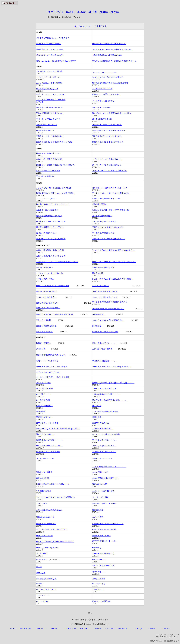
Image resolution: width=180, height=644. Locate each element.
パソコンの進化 (43, 601)
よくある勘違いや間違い (102, 216)
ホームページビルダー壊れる (104, 389)
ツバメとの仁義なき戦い (46, 297)
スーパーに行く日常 (100, 497)
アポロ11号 (41, 349)
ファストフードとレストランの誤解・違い (110, 171)
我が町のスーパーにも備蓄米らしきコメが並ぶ (111, 113)
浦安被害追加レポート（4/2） (104, 541)
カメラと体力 (98, 517)
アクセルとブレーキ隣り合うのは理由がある (111, 193)
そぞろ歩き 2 (99, 572)
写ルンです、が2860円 (101, 107)
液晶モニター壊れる (44, 472)
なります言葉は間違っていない (49, 216)
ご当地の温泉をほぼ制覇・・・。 (106, 394)
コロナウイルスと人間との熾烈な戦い (108, 320)
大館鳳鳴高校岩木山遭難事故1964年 (107, 55)
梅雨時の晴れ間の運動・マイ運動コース (53, 484)
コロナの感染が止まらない (47, 303)
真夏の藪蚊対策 (43, 478)
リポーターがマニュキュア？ (48, 119)
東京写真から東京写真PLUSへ (49, 446)
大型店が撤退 (42, 503)
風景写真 (98, 629)
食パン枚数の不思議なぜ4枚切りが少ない (109, 44)
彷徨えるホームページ (101, 536)
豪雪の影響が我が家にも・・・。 (50, 440)
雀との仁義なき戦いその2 (47, 291)
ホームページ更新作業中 (46, 524)
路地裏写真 (123, 629)
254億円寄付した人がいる (47, 125)
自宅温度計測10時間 (44, 389)
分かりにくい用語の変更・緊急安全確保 (53, 286)
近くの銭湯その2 (43, 400)
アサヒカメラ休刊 (43, 320)
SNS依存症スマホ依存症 (102, 119)
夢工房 (39, 567)
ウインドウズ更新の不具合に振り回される (110, 302)
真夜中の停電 (99, 314)
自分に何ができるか (44, 536)
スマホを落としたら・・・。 (104, 452)
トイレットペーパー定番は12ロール (107, 159)
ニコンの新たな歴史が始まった (105, 411)
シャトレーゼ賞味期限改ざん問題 (106, 199)
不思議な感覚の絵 (44, 417)
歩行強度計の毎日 (43, 491)
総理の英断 (97, 326)
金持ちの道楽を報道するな (103, 267)
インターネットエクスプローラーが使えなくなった (57, 262)
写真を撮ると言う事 (44, 332)
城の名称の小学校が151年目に (49, 44)
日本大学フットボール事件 (47, 423)
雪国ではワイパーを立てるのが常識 (51, 239)
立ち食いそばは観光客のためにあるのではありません (114, 61)
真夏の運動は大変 (100, 484)
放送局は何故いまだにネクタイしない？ (53, 204)
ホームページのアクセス (102, 458)
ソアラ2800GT (42, 554)
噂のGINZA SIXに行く (45, 517)
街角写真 (83, 629)
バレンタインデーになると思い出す (107, 125)
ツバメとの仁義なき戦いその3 (105, 291)
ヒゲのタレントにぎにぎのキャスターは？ (110, 188)
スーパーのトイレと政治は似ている (107, 165)
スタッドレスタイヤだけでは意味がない (109, 239)
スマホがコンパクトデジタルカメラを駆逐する (55, 497)
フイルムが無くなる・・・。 (104, 440)
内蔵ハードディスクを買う (47, 361)
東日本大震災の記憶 (100, 423)
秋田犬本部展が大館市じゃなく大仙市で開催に (55, 193)
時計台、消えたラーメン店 (103, 565)
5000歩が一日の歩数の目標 (103, 491)
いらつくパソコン (43, 383)
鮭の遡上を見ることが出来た (48, 452)
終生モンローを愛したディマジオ (106, 94)
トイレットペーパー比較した (48, 77)
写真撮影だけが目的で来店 (47, 210)
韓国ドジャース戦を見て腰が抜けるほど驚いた (55, 165)
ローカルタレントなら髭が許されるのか (109, 130)
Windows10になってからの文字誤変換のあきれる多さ (58, 429)
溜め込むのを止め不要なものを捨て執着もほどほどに (114, 262)
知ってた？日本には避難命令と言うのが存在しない (114, 250)
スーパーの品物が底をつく (103, 554)
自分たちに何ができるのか (47, 548)
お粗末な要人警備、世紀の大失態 (50, 250)
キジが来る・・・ (43, 394)
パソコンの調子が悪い (45, 279)
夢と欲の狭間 (98, 273)
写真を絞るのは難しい (45, 434)
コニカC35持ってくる (45, 458)
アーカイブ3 (71, 629)
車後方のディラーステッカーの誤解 (51, 222)
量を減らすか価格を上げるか (48, 153)
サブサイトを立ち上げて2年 (48, 372)
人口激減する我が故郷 (102, 429)
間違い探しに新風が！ (45, 176)
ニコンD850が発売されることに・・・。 (109, 467)
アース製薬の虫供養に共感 (103, 233)
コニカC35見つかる (100, 472)
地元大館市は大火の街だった (48, 171)
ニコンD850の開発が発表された (105, 478)
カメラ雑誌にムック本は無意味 (49, 83)
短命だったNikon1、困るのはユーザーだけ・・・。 (113, 383)
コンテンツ (165, 629)
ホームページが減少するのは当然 (106, 434)
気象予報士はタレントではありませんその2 (54, 142)
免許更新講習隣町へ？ (45, 130)
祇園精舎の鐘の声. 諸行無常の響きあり (108, 309)
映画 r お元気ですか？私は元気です (56, 61)
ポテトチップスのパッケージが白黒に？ (53, 38)
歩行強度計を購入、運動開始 (104, 503)
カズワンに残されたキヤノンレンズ (51, 256)
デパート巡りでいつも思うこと (49, 510)
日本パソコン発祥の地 (101, 601)
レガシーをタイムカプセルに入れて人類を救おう (112, 279)
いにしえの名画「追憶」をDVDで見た (52, 529)
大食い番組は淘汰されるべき (104, 222)
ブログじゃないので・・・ (104, 446)
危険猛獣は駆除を (100, 204)
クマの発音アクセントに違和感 (49, 71)
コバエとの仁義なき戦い (46, 233)
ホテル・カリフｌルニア (46, 589)
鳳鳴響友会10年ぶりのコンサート (50, 49)
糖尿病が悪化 (98, 510)
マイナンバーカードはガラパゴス (50, 273)
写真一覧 (151, 629)
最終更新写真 (25, 629)
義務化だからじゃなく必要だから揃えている (54, 314)
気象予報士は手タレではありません (107, 136)
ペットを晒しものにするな (103, 101)
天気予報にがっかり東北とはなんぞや (108, 227)
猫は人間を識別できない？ (47, 89)
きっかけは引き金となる (46, 579)
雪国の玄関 (41, 411)
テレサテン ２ (43, 595)
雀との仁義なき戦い (100, 286)
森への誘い (110, 629)
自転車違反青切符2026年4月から (49, 107)
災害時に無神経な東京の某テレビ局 (51, 355)
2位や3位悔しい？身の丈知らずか (50, 55)
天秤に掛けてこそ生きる (102, 349)
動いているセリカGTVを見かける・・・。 (110, 400)
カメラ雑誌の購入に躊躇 (102, 89)
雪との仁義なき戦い (44, 267)
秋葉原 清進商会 (43, 343)
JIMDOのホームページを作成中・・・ (108, 524)
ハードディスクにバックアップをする (52, 367)
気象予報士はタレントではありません (108, 142)
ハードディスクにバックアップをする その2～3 (112, 367)
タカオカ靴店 (43, 560)
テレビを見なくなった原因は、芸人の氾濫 (54, 188)
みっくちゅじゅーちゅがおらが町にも (108, 77)
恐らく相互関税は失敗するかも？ (50, 113)
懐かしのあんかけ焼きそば (48, 308)
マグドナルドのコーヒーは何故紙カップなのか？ (112, 49)
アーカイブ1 (41, 629)
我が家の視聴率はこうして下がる (50, 227)
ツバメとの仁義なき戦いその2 (105, 297)
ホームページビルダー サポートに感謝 (53, 377)
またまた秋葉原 (99, 579)
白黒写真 (139, 629)
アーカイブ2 (55, 629)
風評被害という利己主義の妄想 (105, 332)
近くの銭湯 (97, 406)
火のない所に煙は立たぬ (46, 326)
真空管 (40, 584)
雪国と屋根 (98, 417)
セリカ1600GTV (99, 560)
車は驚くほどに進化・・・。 (104, 361)
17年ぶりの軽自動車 (44, 406)
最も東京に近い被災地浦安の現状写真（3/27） (55, 542)
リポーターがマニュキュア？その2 (50, 94)
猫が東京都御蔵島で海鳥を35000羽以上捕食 (110, 83)
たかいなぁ (41, 573)
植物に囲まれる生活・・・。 (104, 343)
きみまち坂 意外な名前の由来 (49, 159)
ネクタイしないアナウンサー (104, 72)
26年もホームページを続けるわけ (50, 136)
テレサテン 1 (98, 589)
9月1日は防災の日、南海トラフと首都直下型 (111, 210)
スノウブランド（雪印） (46, 199)
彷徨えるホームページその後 (104, 529)
